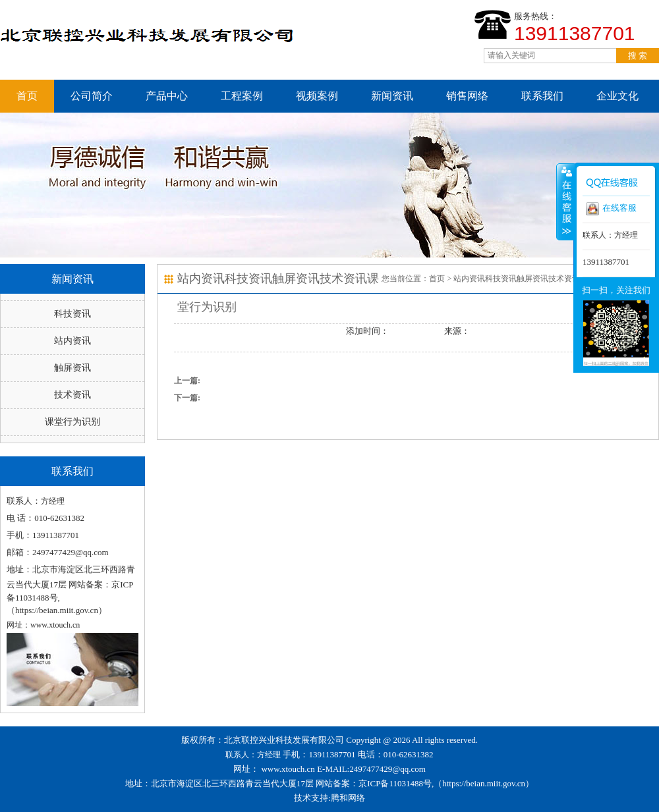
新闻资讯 (392, 96)
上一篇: (187, 381)
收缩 (565, 202)
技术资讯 (72, 395)
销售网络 (467, 96)
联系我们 (542, 96)
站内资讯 (72, 341)
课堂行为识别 (72, 422)
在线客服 (611, 209)
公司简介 (92, 96)
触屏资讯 (72, 368)
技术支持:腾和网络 (329, 798)
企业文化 (617, 96)
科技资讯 (72, 314)
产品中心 (167, 96)
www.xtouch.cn (288, 769)
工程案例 (242, 96)
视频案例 (317, 96)
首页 (27, 96)
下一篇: (187, 398)
